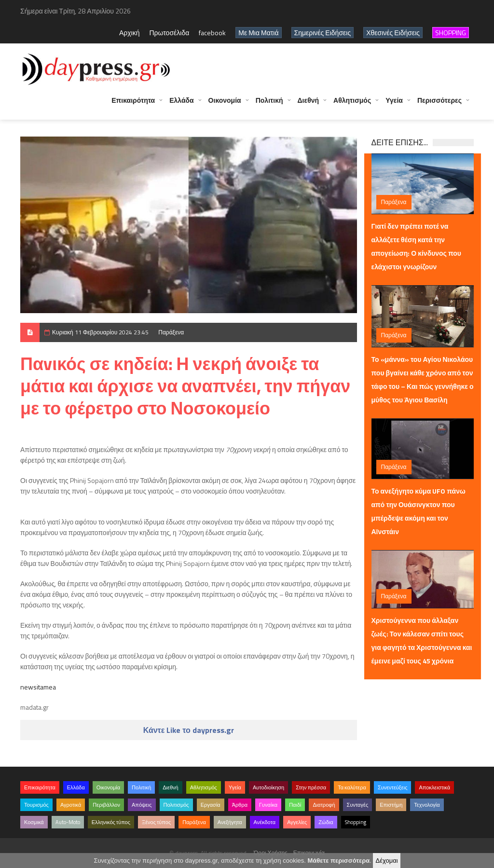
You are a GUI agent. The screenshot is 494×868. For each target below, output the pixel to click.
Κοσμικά (34, 822)
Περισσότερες (439, 100)
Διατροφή (324, 805)
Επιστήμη (391, 805)
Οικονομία (225, 100)
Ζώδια (326, 822)
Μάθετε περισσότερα (338, 861)
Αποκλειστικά (434, 787)
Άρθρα (240, 805)
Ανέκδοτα (265, 822)
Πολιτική (269, 100)
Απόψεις (142, 805)
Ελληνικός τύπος (111, 822)
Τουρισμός (36, 805)
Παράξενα (171, 332)
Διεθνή (309, 100)
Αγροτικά (71, 805)
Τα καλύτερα (352, 787)
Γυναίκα (268, 805)
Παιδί (295, 805)
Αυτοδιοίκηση (268, 787)
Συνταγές (358, 805)
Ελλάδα (181, 100)
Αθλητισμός (352, 100)
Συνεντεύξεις (393, 787)
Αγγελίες (297, 822)
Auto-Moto (68, 822)
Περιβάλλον (106, 805)
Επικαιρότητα (133, 100)
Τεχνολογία (427, 805)
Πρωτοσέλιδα (169, 33)
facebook (212, 33)
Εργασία (211, 805)
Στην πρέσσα (311, 787)
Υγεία (394, 100)
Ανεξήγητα (230, 822)
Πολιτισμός (176, 805)
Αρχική (130, 33)
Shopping (356, 822)
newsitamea (38, 687)
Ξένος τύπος (156, 822)
